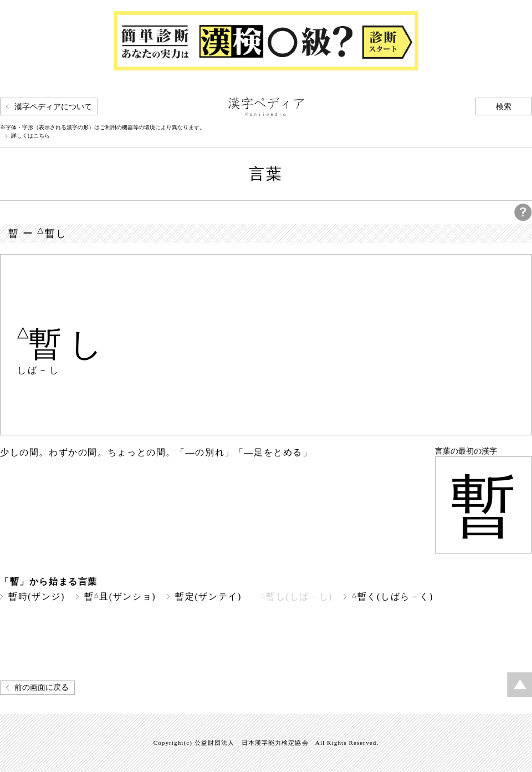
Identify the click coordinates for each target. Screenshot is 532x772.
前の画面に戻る (42, 687)
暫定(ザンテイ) (208, 596)
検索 (504, 107)
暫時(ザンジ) (37, 596)
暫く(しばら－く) (393, 596)
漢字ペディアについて (53, 107)
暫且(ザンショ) (120, 596)
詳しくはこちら (30, 136)
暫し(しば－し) (297, 596)
